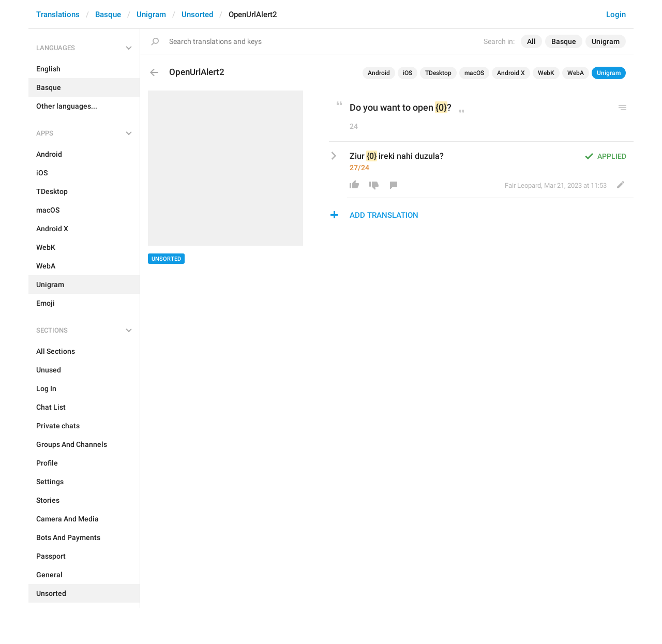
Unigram (151, 14)
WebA (576, 73)
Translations (58, 14)
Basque (108, 14)
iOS (408, 73)
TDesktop (438, 73)
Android (379, 73)
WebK (546, 73)
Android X (511, 73)
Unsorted (197, 14)
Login (616, 14)
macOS (474, 73)
